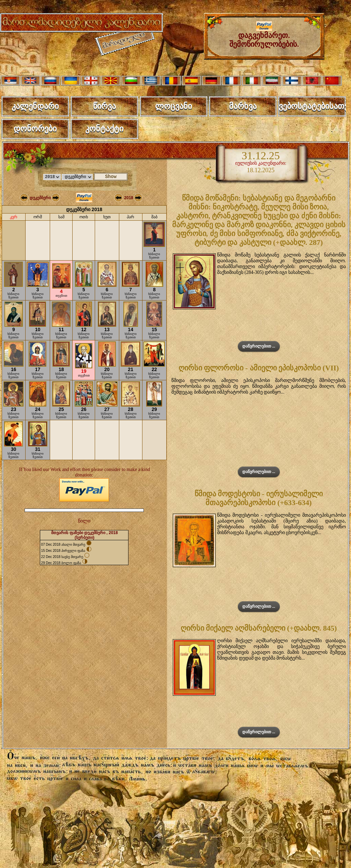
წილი (84, 521)
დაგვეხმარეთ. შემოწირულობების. (264, 36)
